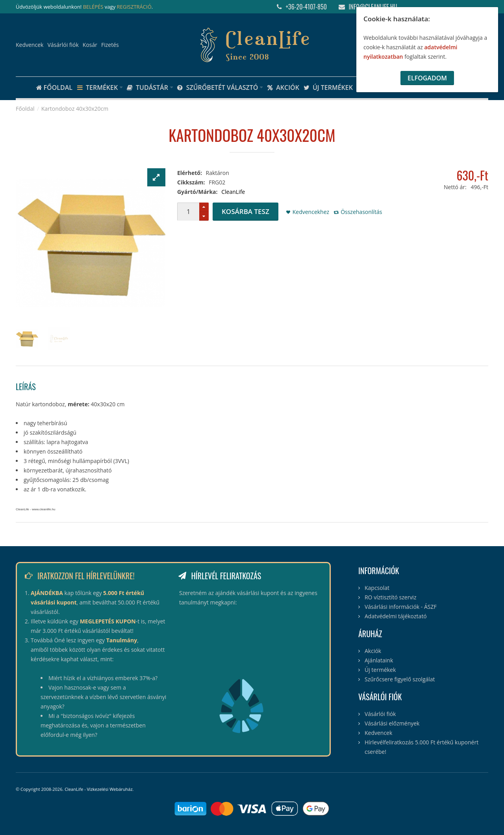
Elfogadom (427, 78)
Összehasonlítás (361, 212)
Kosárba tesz (246, 211)
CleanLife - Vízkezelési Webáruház (98, 789)
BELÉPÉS (93, 7)
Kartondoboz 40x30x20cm (75, 109)
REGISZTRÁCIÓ (134, 7)
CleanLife (233, 192)
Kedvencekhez (311, 212)
